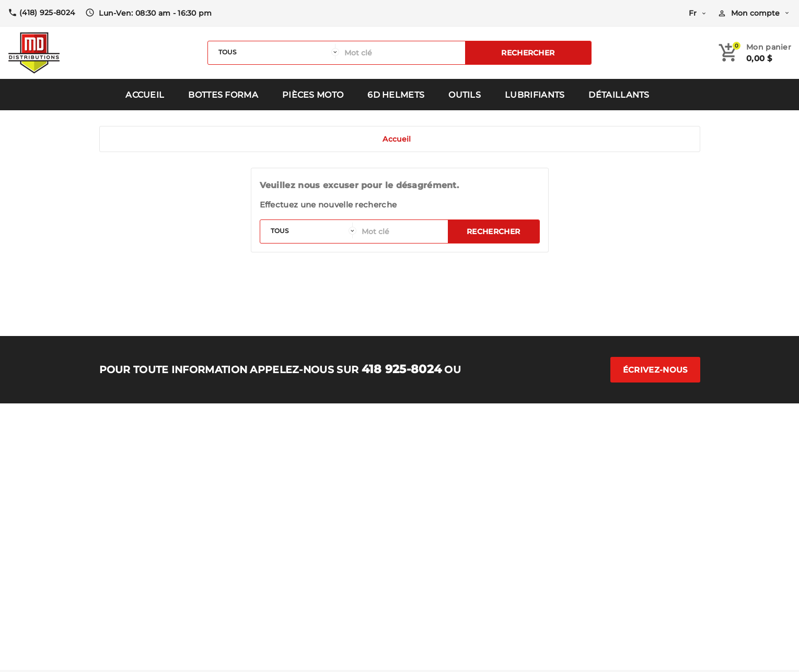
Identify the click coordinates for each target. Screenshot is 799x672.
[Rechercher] (402, 53)
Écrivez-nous (655, 370)
